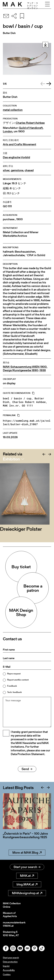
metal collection (13, 110)
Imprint (6, 966)
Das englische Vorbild (16, 157)
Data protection (10, 962)
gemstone (17, 170)
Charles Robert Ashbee (30, 123)
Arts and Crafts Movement (20, 144)
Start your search (27, 867)
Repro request (14, 674)
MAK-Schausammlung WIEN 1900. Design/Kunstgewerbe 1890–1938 (25, 369)
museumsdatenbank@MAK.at (14, 924)
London (8, 131)
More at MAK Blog (27, 853)
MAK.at (27, 876)
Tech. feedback (14, 692)
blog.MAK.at (27, 884)
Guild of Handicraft (31, 128)
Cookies (7, 974)
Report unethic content (18, 680)
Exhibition (11, 459)
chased (29, 170)
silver (6, 170)
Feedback (12, 686)
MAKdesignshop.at (27, 893)
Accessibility (9, 970)
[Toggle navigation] (47, 4)
